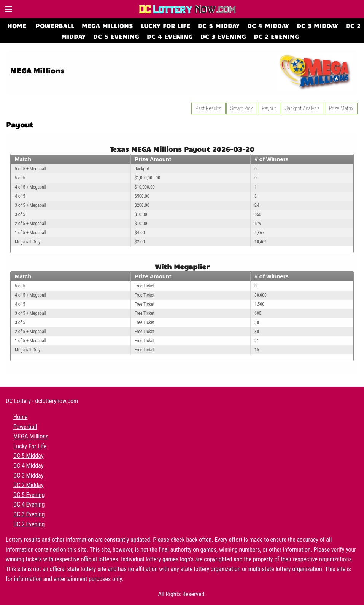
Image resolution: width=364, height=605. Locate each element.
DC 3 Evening (223, 36)
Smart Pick (242, 108)
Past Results (208, 108)
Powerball (55, 25)
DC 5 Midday (219, 25)
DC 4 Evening (170, 36)
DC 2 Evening (277, 36)
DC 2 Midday (28, 485)
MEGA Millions (107, 25)
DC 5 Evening (116, 36)
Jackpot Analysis (303, 108)
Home (17, 25)
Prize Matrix (341, 108)
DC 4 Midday (268, 25)
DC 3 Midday (317, 25)
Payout (269, 108)
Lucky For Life (165, 25)
